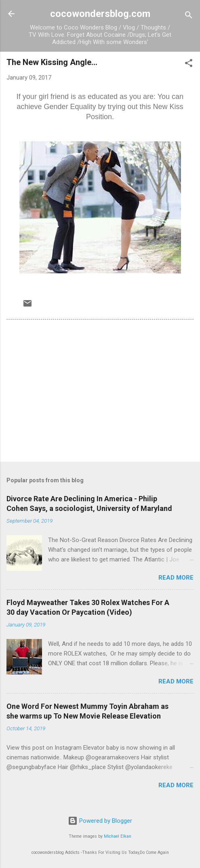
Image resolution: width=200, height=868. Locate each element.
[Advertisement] (100, 392)
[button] (189, 64)
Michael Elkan (118, 836)
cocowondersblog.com (100, 14)
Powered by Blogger (100, 821)
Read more (176, 578)
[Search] (189, 16)
